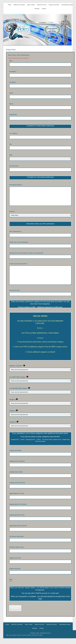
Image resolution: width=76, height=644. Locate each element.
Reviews (37, 9)
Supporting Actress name (17, 515)
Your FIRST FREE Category (19, 377)
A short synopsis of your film (18, 264)
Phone (11, 104)
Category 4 (13, 399)
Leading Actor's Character (17, 461)
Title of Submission (15, 231)
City (10, 144)
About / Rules (31, 5)
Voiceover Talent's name (16, 547)
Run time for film (15, 290)
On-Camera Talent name (16, 536)
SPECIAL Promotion (19, 5)
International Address (16, 185)
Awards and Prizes (54, 5)
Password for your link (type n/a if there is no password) (26, 253)
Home (10, 5)
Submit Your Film (42, 5)
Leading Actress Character (17, 483)
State (11, 155)
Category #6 (14, 422)
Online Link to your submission (19, 242)
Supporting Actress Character (18, 526)
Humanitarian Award (67, 5)
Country (12, 211)
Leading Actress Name (16, 472)
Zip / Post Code (14, 166)
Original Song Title (15, 569)
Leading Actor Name (15, 450)
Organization (13, 115)
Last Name (13, 82)
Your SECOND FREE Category (20, 388)
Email (11, 93)
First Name (13, 72)
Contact (44, 9)
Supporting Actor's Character (18, 504)
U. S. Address (13, 133)
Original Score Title (15, 558)
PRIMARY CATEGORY (17, 366)
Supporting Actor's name (17, 493)
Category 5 (13, 411)
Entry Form (11, 50)
